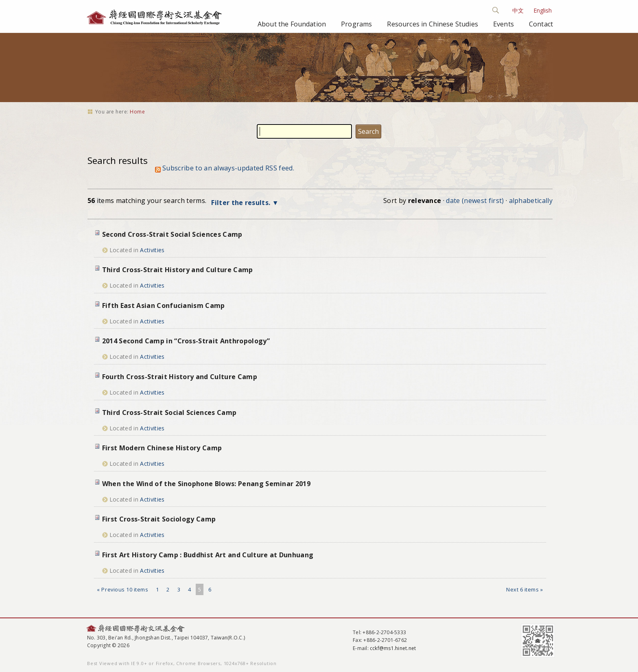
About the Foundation (292, 24)
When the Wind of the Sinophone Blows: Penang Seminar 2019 (206, 484)
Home (137, 112)
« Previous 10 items (122, 589)
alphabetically (531, 201)
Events (504, 24)
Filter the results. (241, 203)
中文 (518, 10)
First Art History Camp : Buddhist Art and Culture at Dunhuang (208, 555)
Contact (541, 24)
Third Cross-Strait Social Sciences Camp (169, 412)
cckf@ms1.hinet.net (393, 648)
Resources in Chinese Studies (432, 24)
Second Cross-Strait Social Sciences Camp (172, 234)
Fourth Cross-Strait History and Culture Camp (180, 377)
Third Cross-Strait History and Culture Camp (178, 270)
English (543, 10)
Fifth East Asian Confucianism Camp (164, 305)
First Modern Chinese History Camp (162, 448)
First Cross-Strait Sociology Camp (159, 519)
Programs (356, 24)
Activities (152, 250)
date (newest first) (475, 201)
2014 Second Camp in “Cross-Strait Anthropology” (186, 341)
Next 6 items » (524, 589)
